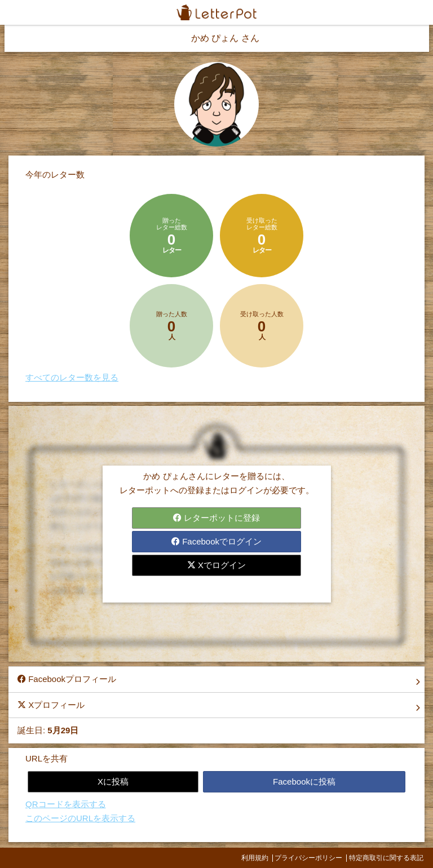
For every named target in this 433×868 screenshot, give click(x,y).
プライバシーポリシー (308, 858)
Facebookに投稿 (304, 781)
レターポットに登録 (216, 518)
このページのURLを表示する (80, 818)
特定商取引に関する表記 (386, 858)
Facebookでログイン (216, 541)
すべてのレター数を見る (72, 377)
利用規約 (255, 858)
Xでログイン (216, 565)
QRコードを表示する (66, 804)
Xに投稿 (113, 781)
